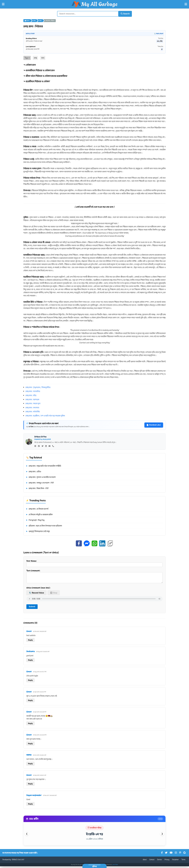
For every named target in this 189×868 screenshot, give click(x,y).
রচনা (40, 20)
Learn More (115, 866)
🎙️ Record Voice (36, 594)
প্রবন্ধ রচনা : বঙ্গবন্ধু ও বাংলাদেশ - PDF (40, 483)
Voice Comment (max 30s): (38, 589)
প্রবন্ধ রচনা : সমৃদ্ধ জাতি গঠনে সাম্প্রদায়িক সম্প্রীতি (44, 466)
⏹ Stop (54, 594)
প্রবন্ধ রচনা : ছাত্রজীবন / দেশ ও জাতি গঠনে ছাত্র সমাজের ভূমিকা (45, 415)
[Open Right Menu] (186, 4)
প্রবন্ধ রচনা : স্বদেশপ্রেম (32, 399)
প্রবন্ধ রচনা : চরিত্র (31, 395)
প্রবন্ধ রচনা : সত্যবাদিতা (33, 391)
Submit (32, 608)
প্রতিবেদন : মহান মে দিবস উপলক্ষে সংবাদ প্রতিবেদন (44, 526)
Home (27, 20)
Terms (183, 861)
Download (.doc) (154, 425)
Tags (27, 58)
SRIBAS (14, 861)
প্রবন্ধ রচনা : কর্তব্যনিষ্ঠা (33, 411)
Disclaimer (175, 861)
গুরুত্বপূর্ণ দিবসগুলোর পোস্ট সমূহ (38, 531)
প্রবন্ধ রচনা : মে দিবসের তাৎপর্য (37, 509)
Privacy (167, 861)
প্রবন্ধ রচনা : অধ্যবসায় (32, 407)
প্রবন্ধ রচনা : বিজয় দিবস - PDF (37, 488)
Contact (152, 861)
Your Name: (94, 563)
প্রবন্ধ (34, 20)
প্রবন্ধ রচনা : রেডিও (34, 471)
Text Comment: (94, 577)
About (145, 861)
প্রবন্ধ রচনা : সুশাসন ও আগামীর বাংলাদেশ (41, 477)
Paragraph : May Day (35, 520)
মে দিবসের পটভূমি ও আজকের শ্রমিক (39, 514)
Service (159, 861)
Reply (30, 642)
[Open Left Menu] (3, 4)
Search (124, 14)
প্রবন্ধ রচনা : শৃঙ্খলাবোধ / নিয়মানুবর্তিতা (38, 387)
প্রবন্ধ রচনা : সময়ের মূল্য (33, 403)
